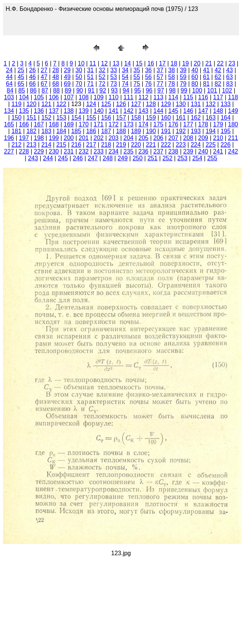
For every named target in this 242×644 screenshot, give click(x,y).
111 (129, 97)
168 (54, 124)
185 (76, 131)
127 (136, 104)
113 (158, 97)
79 (183, 84)
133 (226, 104)
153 (61, 118)
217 (91, 145)
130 (181, 104)
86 (33, 90)
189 (136, 131)
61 (206, 77)
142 (129, 111)
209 (203, 138)
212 (16, 145)
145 (173, 111)
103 (9, 97)
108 (84, 97)
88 (56, 90)
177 (188, 124)
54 (125, 77)
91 (91, 90)
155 (91, 118)
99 (184, 90)
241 (218, 151)
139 (84, 111)
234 (114, 151)
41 (206, 70)
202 (99, 138)
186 (91, 131)
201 (84, 138)
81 (206, 84)
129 (166, 104)
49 (67, 77)
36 (148, 70)
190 (151, 131)
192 (181, 131)
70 (79, 84)
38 (172, 70)
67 (44, 84)
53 (113, 77)
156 (106, 118)
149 (233, 111)
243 (33, 158)
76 (148, 84)
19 (186, 63)
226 (226, 145)
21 (209, 63)
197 (24, 138)
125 (106, 104)
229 (39, 151)
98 (172, 90)
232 (84, 151)
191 (166, 131)
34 (125, 70)
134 (9, 111)
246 (78, 158)
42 (218, 70)
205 (143, 138)
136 (39, 111)
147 (203, 111)
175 (158, 124)
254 (197, 158)
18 (174, 63)
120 (31, 104)
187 (106, 131)
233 (99, 151)
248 (108, 158)
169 (69, 124)
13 (116, 63)
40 (195, 70)
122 (61, 104)
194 (211, 131)
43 (230, 70)
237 (158, 151)
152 (46, 118)
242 (233, 151)
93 (114, 90)
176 (173, 124)
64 (9, 84)
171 (99, 124)
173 (129, 124)
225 (211, 145)
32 (102, 70)
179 (218, 124)
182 (31, 131)
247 (93, 158)
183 (46, 131)
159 (151, 118)
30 (79, 70)
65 (21, 84)
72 (102, 84)
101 (212, 90)
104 (24, 97)
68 (56, 84)
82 (218, 84)
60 (195, 77)
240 (203, 151)
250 (138, 158)
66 (32, 84)
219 (121, 145)
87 (45, 90)
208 (188, 138)
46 (32, 77)
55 (137, 77)
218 (106, 145)
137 (54, 111)
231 (69, 151)
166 (24, 124)
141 (114, 111)
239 (188, 151)
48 (56, 77)
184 (61, 131)
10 (81, 63)
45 (21, 77)
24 (9, 70)
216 (76, 145)
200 (69, 138)
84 (10, 90)
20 (197, 63)
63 (230, 77)
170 (84, 124)
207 (173, 138)
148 (218, 111)
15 (139, 63)
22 (220, 63)
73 (113, 84)
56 (148, 77)
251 (152, 158)
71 (91, 84)
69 (67, 84)
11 (93, 63)
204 (129, 138)
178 (203, 124)
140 (99, 111)
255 (212, 158)
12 (104, 63)
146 (188, 111)
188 (121, 131)
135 (24, 111)
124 (91, 104)
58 (172, 77)
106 (54, 97)
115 (188, 97)
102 (227, 90)
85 (22, 90)
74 (125, 84)
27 (44, 70)
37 (160, 70)
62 (218, 77)
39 (183, 70)
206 (158, 138)
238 (173, 151)
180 (233, 124)
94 (126, 90)
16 (151, 63)
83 (230, 84)
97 (161, 90)
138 (69, 111)
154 (76, 118)
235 (129, 151)
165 (9, 124)
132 (211, 104)
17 (162, 63)
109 (99, 97)
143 (143, 111)
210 (218, 138)
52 (102, 77)
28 (56, 70)
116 (203, 97)
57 (160, 77)
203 (114, 138)
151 (31, 118)
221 (151, 145)
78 (172, 84)
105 (39, 97)
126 (121, 104)
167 (39, 124)
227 (9, 151)
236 (143, 151)
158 (136, 118)
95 (138, 90)
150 (16, 118)
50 (79, 77)
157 (121, 118)
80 (195, 84)
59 (183, 77)
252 (167, 158)
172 (114, 124)
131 (196, 104)
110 (114, 97)
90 (80, 90)
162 (196, 118)
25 (21, 70)
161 (181, 118)
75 (137, 84)
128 (151, 104)
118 (233, 97)
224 (196, 145)
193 (196, 131)
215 (61, 145)
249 (123, 158)
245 (63, 158)
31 (91, 70)
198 (39, 138)
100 (197, 90)
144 (158, 111)
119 (16, 104)
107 (69, 97)
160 (166, 118)
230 (54, 151)
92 (103, 90)
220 (136, 145)
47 (44, 77)
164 (226, 118)
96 (149, 90)
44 (9, 77)
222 (166, 145)
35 (137, 70)
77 (160, 84)
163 (211, 118)
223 (181, 145)
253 (182, 158)
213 (31, 145)
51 (91, 77)
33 (113, 70)
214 (46, 145)
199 (54, 138)
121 (46, 104)
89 (68, 90)
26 (32, 70)
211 (233, 138)
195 (226, 131)
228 (24, 151)
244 (48, 158)
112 (143, 97)
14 (127, 63)
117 (218, 97)
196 (9, 138)
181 (16, 131)
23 (232, 63)
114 (173, 97)
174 (143, 124)
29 (67, 70)
